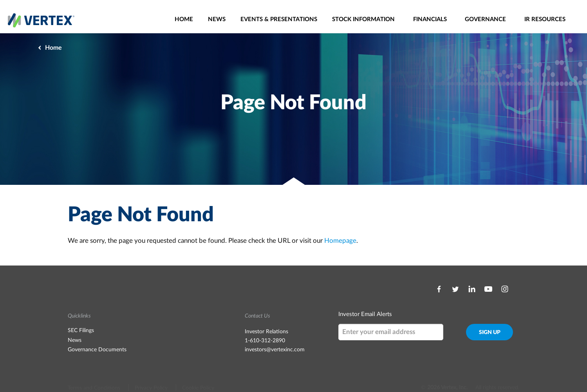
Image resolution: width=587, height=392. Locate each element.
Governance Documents (97, 350)
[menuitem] (184, 19)
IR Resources (545, 19)
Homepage (340, 241)
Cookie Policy (198, 373)
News (217, 19)
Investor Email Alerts (365, 314)
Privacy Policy (151, 373)
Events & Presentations (279, 19)
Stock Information (363, 19)
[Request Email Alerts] (391, 332)
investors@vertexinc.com (275, 350)
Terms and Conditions (94, 373)
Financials (430, 19)
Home (184, 19)
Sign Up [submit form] (490, 332)
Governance (485, 19)
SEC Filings (81, 331)
